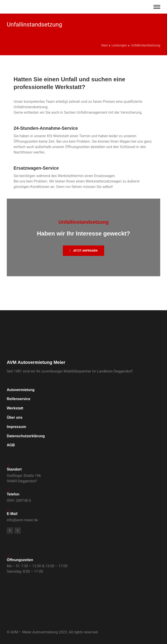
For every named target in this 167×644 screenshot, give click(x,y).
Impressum (16, 427)
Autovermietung (21, 390)
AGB (11, 445)
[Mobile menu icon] (157, 7)
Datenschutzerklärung (26, 436)
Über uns (15, 417)
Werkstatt (15, 408)
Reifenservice (19, 399)
